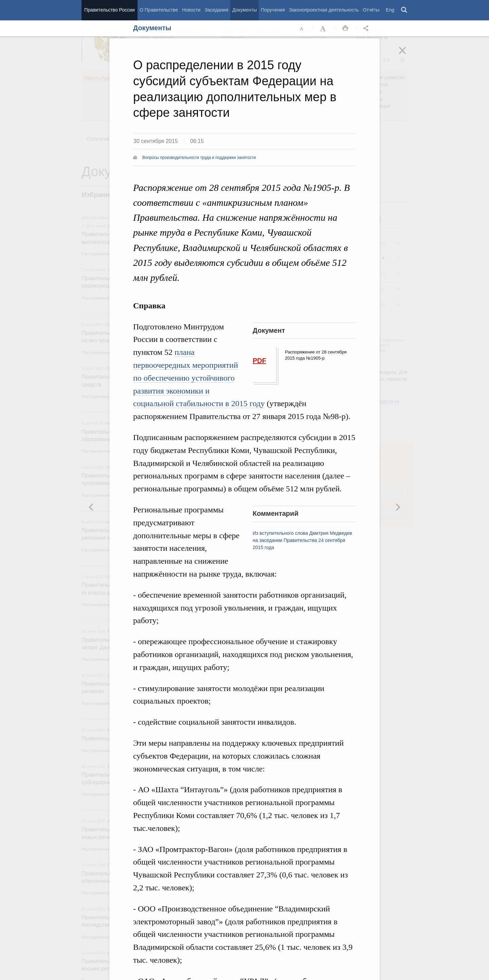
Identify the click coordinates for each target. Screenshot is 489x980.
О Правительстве (159, 10)
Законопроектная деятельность (324, 10)
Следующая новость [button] (91, 507)
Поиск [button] (404, 10)
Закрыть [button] (407, 55)
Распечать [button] (345, 29)
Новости (191, 10)
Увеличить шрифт (324, 29)
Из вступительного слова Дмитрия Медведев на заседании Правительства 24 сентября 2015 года (302, 540)
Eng (390, 10)
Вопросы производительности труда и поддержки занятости (199, 158)
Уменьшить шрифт (302, 29)
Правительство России (109, 10)
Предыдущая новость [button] (398, 507)
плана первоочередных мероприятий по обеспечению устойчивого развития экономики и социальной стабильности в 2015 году (199, 378)
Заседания (216, 10)
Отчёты (371, 10)
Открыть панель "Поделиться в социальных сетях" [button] (367, 29)
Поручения (273, 10)
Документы (244, 10)
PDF (259, 361)
